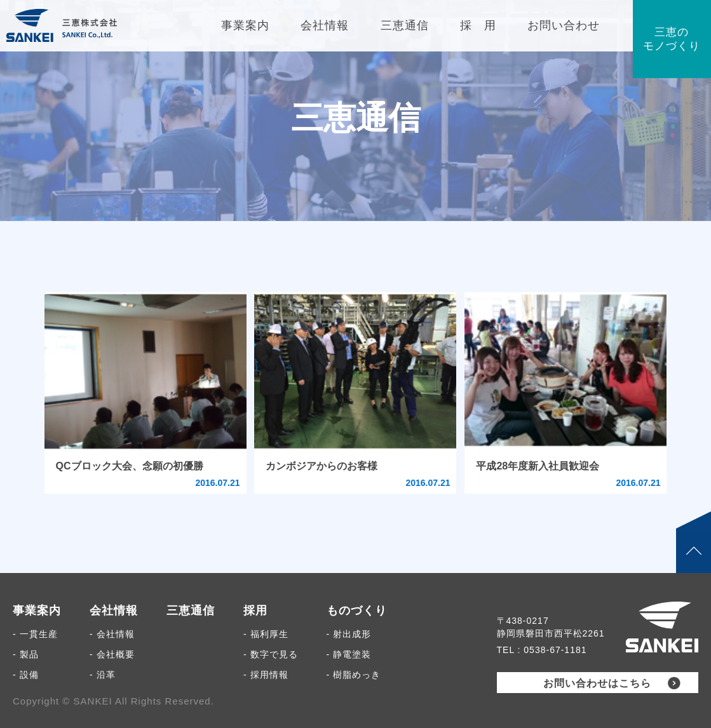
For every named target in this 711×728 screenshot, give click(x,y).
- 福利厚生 (266, 634)
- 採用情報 (266, 675)
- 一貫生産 (35, 634)
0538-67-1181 (555, 650)
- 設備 (26, 675)
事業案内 (37, 610)
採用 (255, 610)
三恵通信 (191, 610)
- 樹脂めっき (354, 675)
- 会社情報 (112, 634)
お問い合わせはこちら (597, 683)
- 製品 (26, 654)
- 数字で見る (271, 654)
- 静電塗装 (349, 654)
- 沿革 (103, 675)
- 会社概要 (112, 654)
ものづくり (357, 610)
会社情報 (114, 610)
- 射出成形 (349, 634)
